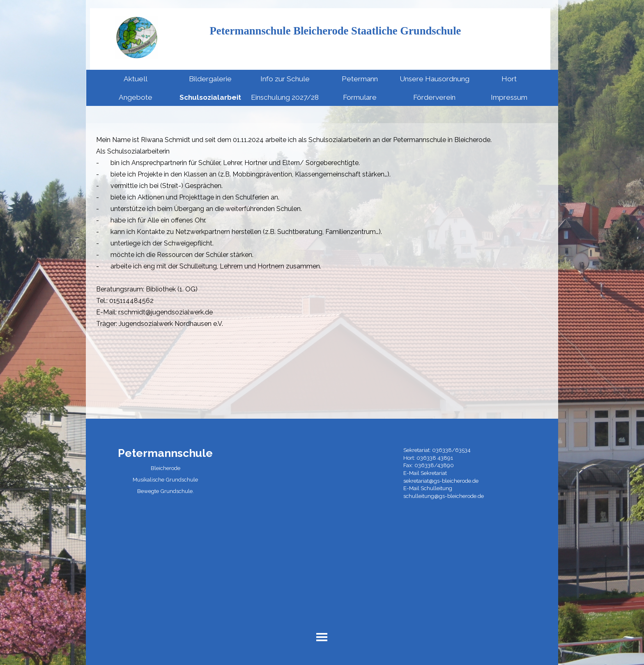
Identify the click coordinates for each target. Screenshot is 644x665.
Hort (509, 79)
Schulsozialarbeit (210, 97)
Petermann (360, 79)
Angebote (136, 97)
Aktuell (136, 79)
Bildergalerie (210, 79)
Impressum (509, 97)
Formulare (360, 97)
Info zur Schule (285, 79)
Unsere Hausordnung (435, 79)
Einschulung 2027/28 (285, 97)
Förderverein (434, 97)
